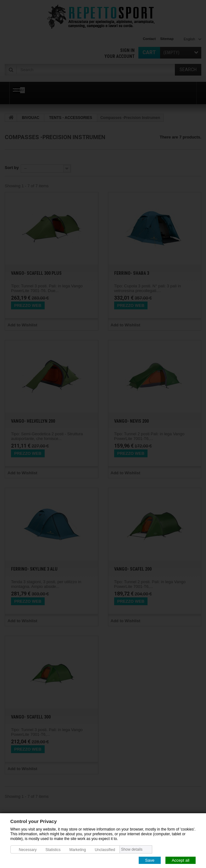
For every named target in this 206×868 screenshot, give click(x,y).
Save (150, 860)
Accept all (181, 860)
